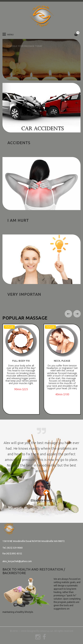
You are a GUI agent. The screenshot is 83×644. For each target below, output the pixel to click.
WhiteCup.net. (47, 631)
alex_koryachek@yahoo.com (17, 561)
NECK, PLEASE (62, 361)
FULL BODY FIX (21, 361)
